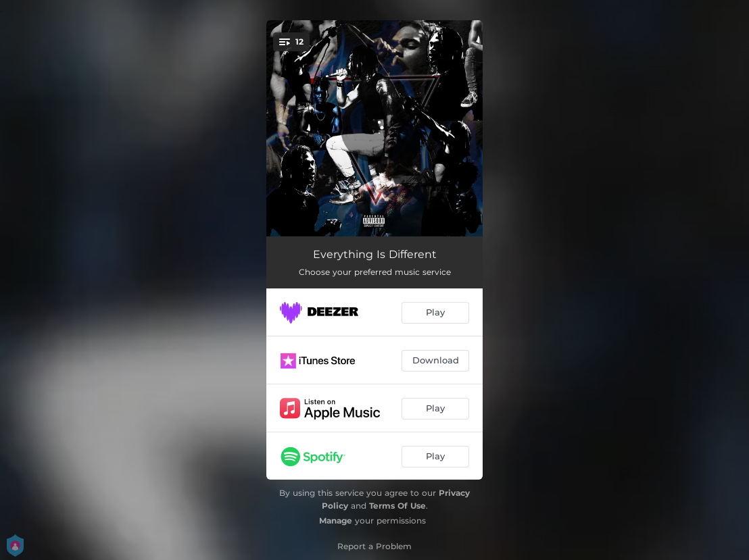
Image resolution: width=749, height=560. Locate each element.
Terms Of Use (397, 506)
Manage (336, 520)
